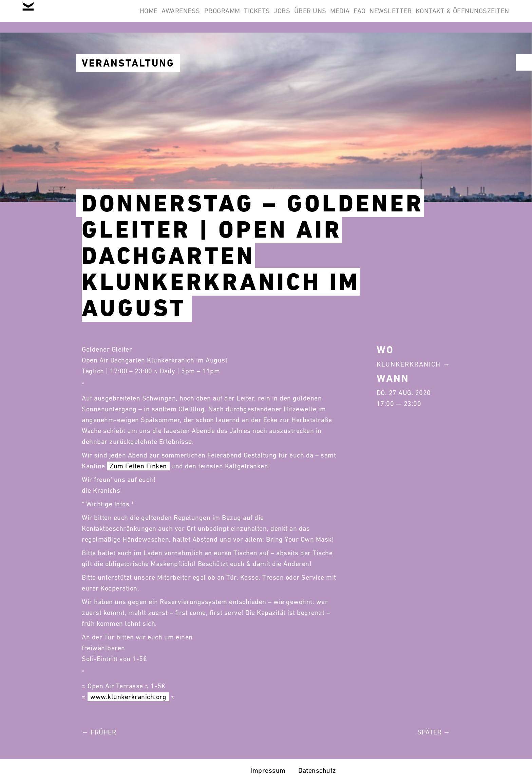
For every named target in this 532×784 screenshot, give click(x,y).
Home (65, 16)
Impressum (268, 770)
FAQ (338, 16)
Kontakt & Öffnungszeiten (458, 16)
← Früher (99, 732)
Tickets (200, 16)
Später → (434, 732)
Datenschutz (317, 770)
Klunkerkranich (409, 364)
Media (309, 16)
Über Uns (271, 16)
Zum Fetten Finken (138, 466)
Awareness (106, 16)
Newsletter (378, 16)
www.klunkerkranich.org (128, 697)
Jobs (234, 16)
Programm (156, 16)
